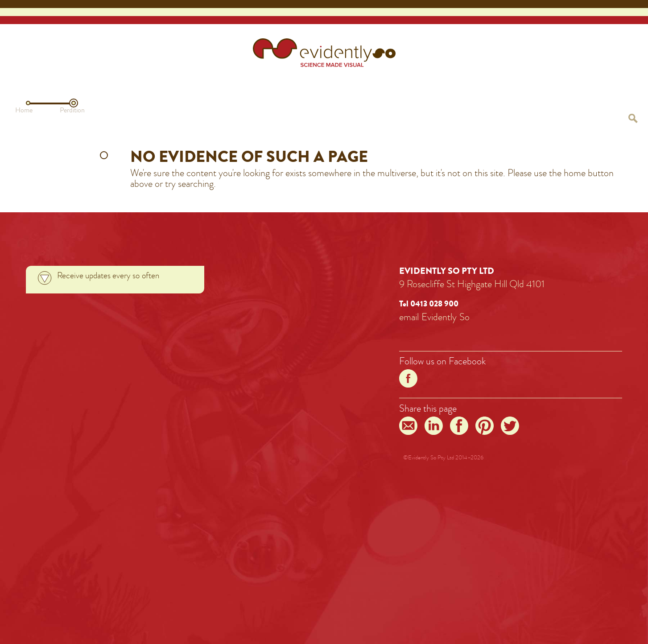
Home (24, 110)
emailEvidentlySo (434, 317)
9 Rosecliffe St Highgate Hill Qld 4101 (472, 284)
